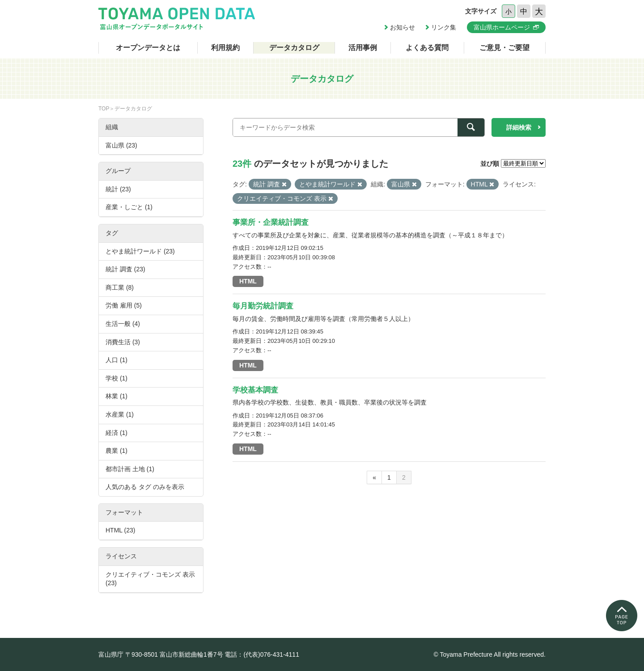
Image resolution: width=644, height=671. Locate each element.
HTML (248, 281)
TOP (104, 109)
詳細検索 (519, 127)
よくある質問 (427, 48)
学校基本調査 (255, 390)
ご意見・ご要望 (504, 48)
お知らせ (402, 27)
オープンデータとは (148, 48)
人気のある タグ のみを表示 (145, 487)
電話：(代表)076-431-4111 (262, 654)
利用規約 (225, 48)
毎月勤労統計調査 (263, 306)
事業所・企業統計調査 (271, 222)
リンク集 (444, 27)
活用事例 (363, 48)
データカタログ (294, 48)
